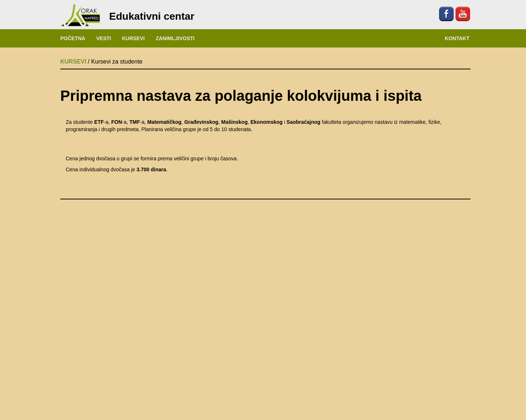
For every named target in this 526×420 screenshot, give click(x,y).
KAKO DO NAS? (402, 386)
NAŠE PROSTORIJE (263, 386)
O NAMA (124, 386)
